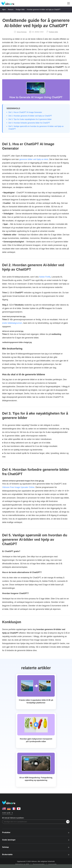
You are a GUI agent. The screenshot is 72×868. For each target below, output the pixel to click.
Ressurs (11, 10)
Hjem (4, 10)
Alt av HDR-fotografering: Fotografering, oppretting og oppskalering (36, 779)
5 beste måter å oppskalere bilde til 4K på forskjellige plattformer (36, 701)
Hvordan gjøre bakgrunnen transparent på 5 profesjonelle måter (36, 740)
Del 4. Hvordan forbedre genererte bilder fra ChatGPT (29, 123)
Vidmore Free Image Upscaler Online (18, 487)
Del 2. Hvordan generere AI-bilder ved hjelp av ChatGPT (30, 116)
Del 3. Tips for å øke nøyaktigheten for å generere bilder (30, 119)
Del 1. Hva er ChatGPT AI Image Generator (25, 112)
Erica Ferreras (20, 32)
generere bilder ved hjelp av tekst (34, 159)
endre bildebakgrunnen (12, 323)
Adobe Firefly (45, 277)
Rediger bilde (20, 10)
